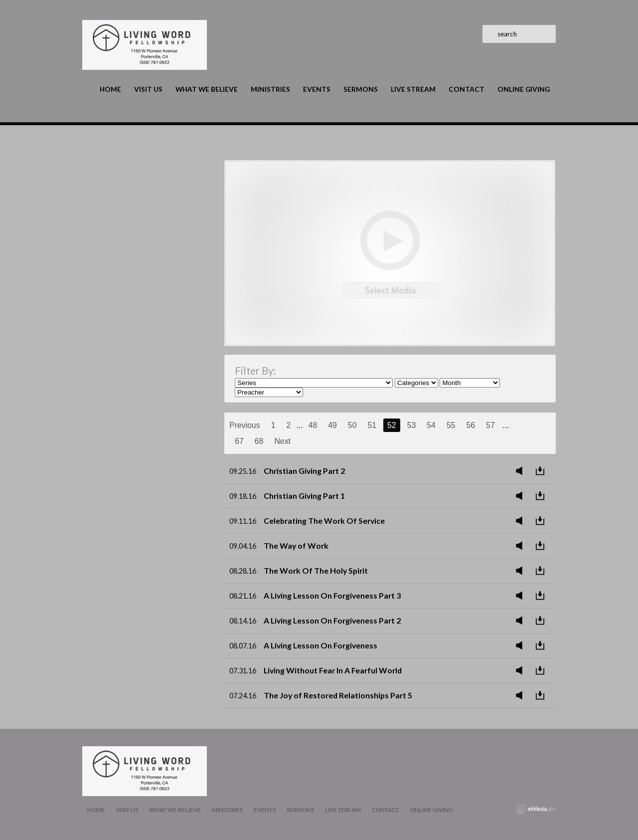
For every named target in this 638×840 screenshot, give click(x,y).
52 (392, 425)
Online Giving (524, 89)
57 (490, 425)
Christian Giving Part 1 (304, 496)
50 (352, 425)
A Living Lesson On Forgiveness (320, 645)
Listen (522, 471)
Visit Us (148, 89)
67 (239, 441)
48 (313, 425)
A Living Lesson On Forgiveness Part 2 (332, 620)
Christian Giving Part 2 (304, 471)
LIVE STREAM (413, 89)
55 (451, 425)
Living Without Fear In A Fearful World (333, 670)
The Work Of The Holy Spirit (316, 570)
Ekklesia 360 (536, 809)
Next (282, 441)
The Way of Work (296, 545)
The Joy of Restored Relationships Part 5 (338, 695)
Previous (245, 425)
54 (431, 425)
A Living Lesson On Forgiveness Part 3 (332, 595)
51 (372, 425)
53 (412, 425)
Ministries (270, 89)
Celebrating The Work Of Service (324, 521)
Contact (467, 89)
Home (110, 89)
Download (543, 471)
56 (471, 425)
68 (259, 441)
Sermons (361, 89)
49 (332, 425)
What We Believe (207, 89)
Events (317, 89)
